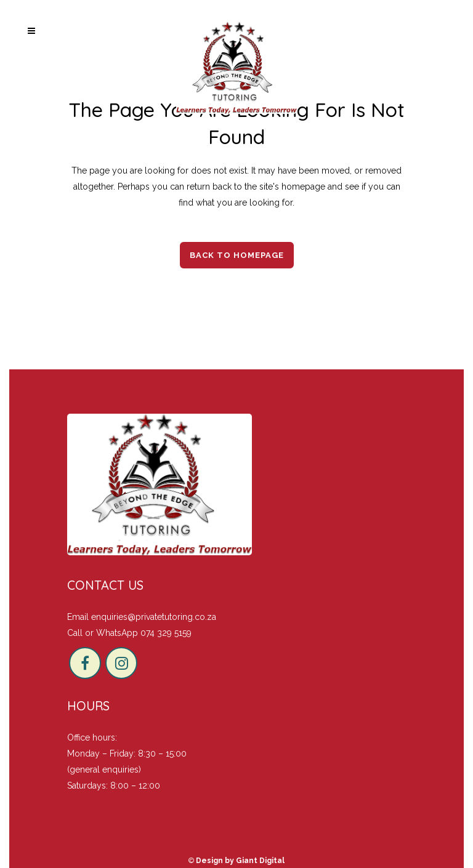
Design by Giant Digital (240, 861)
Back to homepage (237, 255)
